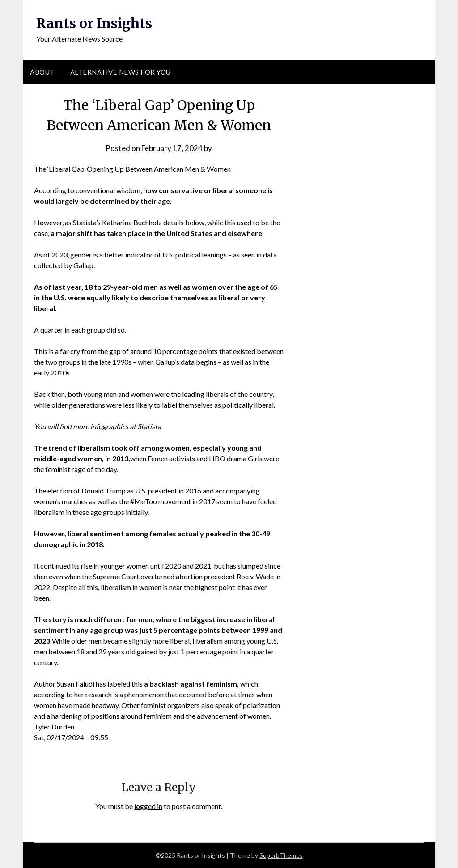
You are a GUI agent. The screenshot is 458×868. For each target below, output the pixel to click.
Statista (149, 426)
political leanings (201, 255)
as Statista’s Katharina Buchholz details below (135, 222)
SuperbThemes (281, 855)
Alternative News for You (121, 72)
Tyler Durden (54, 727)
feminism (222, 684)
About (42, 72)
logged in (148, 806)
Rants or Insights (94, 23)
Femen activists (171, 458)
